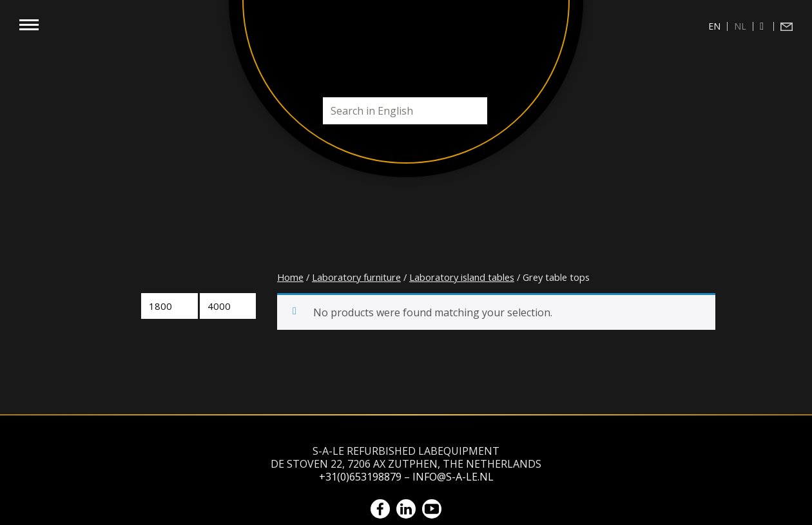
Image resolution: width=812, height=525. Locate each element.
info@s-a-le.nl (453, 477)
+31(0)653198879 (360, 477)
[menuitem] (715, 26)
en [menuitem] (714, 26)
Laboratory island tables (462, 277)
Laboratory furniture (356, 277)
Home (290, 277)
